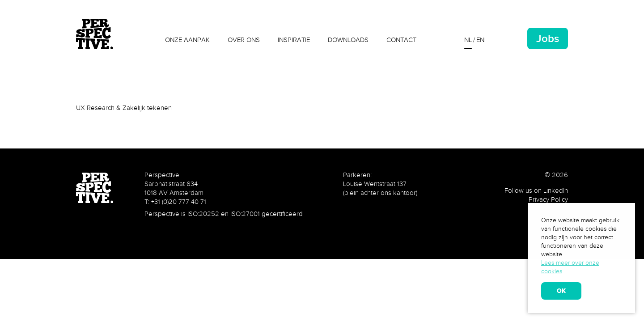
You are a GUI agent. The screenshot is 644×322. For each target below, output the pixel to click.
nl (468, 40)
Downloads (348, 40)
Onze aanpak (187, 40)
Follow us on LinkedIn (536, 191)
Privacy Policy (548, 199)
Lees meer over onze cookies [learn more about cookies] (570, 267)
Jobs (548, 38)
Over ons (244, 40)
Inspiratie (294, 40)
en (480, 40)
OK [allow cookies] (561, 291)
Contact (401, 40)
